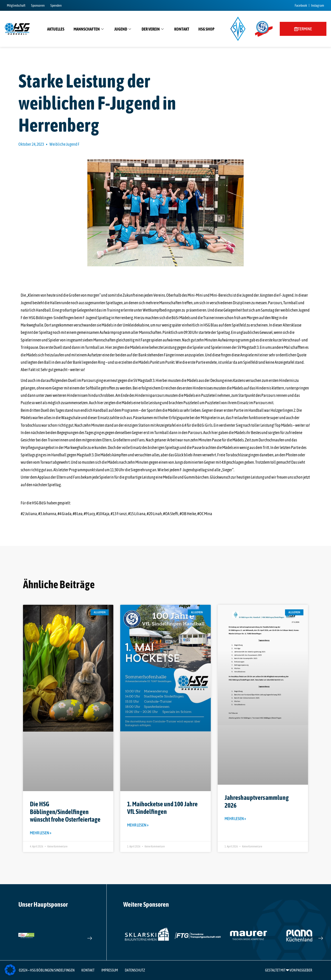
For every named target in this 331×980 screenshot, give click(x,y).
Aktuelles (56, 29)
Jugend (123, 29)
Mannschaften (89, 29)
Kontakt (182, 29)
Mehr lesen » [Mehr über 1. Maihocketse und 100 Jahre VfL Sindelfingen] (138, 825)
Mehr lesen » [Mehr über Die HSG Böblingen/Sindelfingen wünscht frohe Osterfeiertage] (41, 833)
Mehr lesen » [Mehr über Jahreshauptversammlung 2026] (235, 819)
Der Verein (153, 29)
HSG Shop (206, 29)
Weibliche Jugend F (64, 144)
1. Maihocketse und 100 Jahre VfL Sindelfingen (162, 808)
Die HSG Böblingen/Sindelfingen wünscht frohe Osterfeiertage (65, 812)
